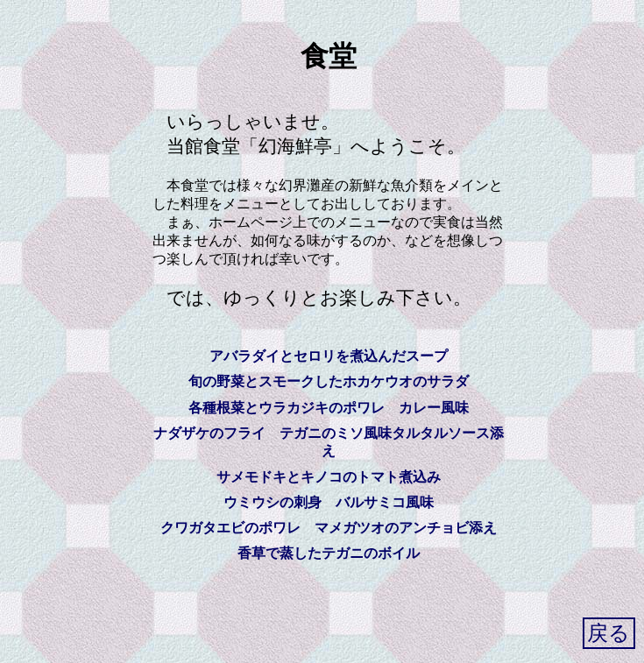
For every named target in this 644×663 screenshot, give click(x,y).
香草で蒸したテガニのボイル (329, 553)
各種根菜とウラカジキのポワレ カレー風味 (329, 408)
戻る (609, 633)
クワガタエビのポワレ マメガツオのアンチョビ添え (329, 528)
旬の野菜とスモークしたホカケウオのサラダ (329, 381)
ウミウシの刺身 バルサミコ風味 (329, 502)
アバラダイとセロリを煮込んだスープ (329, 356)
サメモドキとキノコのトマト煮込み (329, 477)
